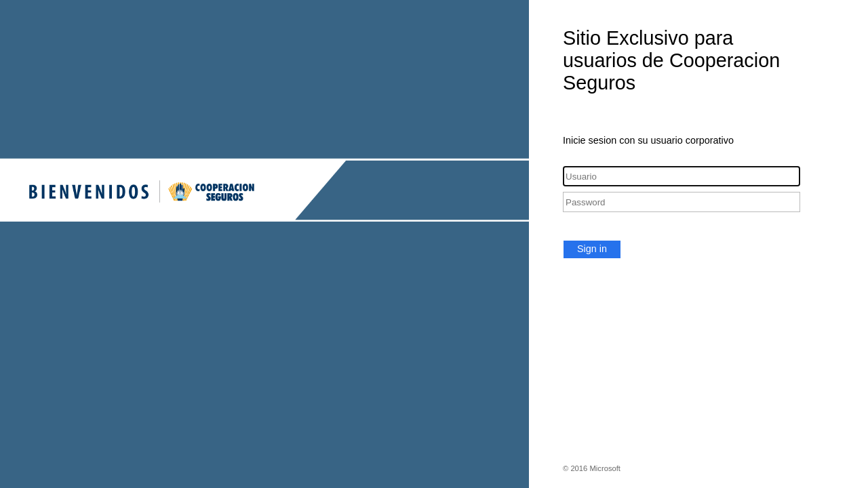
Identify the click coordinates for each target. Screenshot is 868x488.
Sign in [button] (592, 249)
